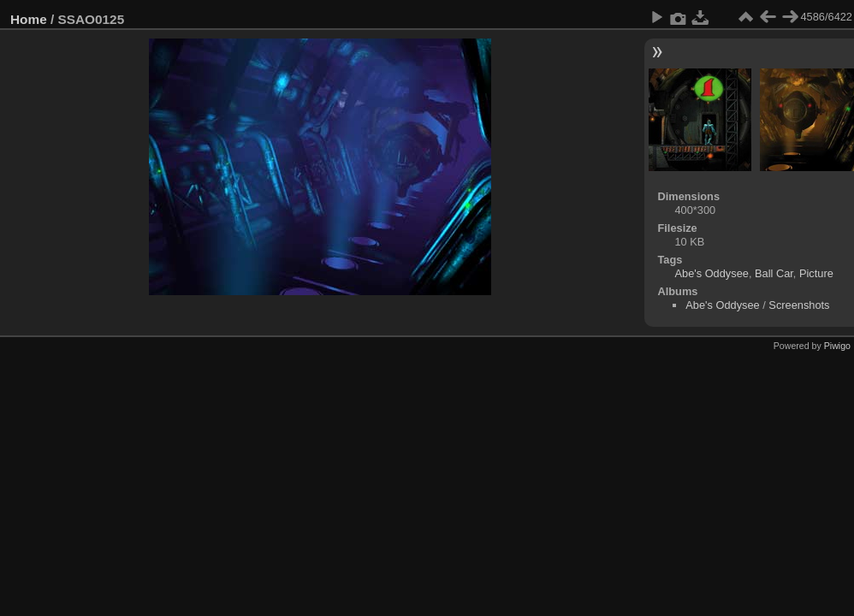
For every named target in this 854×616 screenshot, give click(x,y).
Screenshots (799, 305)
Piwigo (837, 346)
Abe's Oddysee (711, 273)
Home (29, 19)
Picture (816, 273)
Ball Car (774, 273)
